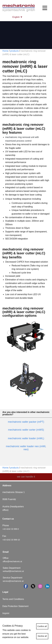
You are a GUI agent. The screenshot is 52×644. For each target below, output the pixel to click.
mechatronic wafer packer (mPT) (26, 422)
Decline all (42, 636)
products (14, 51)
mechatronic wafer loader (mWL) (26, 438)
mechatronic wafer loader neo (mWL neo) (26, 448)
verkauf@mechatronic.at (14, 571)
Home (5, 51)
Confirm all (42, 626)
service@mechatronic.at (13, 581)
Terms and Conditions (13, 599)
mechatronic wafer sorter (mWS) (26, 430)
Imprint (6, 613)
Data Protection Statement (16, 606)
